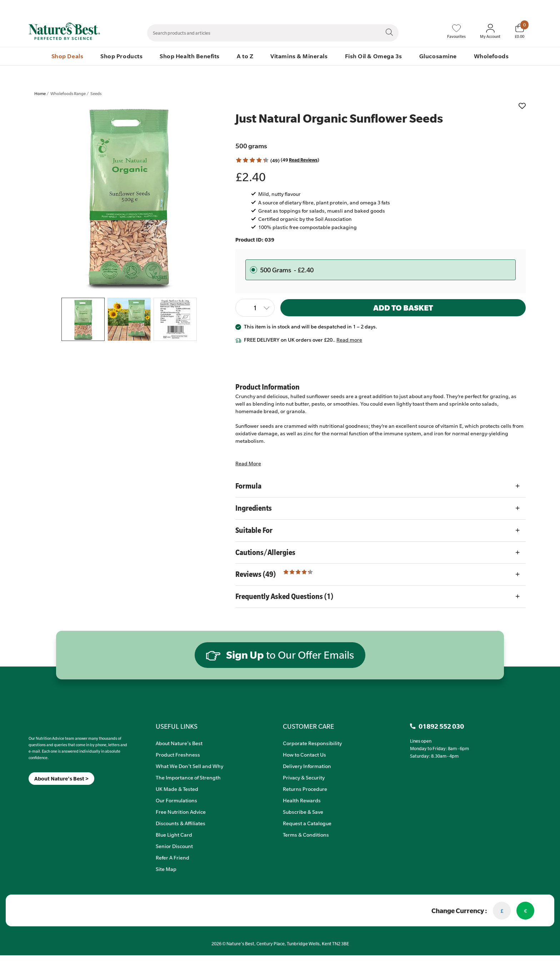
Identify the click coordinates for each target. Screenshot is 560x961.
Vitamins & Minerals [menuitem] (299, 56)
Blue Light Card (174, 834)
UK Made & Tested (177, 789)
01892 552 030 (524, 8)
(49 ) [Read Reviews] (300, 160)
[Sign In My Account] (490, 31)
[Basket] (519, 31)
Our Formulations (176, 800)
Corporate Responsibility (312, 743)
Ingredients (254, 508)
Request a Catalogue (307, 823)
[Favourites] (456, 31)
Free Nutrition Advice (181, 812)
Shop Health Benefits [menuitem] (190, 56)
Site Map (166, 869)
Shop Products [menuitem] (121, 56)
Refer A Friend (172, 857)
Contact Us (386, 8)
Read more (349, 340)
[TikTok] (41, 794)
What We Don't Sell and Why (189, 766)
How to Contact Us (304, 754)
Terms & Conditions (306, 834)
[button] (252, 160)
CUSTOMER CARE (308, 726)
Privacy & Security (304, 777)
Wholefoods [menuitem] (491, 56)
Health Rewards (302, 800)
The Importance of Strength (188, 777)
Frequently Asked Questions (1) (284, 596)
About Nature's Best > (61, 779)
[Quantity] (255, 308)
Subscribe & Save (303, 812)
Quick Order (488, 8)
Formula (248, 486)
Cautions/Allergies (265, 552)
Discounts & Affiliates (181, 823)
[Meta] (29, 794)
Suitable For (254, 530)
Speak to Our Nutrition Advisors (436, 8)
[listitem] (129, 197)
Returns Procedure (305, 789)
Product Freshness (178, 754)
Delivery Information (307, 766)
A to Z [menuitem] (245, 56)
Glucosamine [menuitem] (438, 56)
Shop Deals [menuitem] (67, 56)
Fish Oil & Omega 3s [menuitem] (374, 56)
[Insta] (35, 794)
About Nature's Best (179, 743)
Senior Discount (174, 846)
